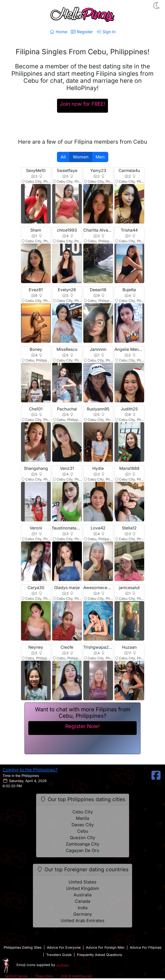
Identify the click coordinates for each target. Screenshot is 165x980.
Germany (83, 914)
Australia (82, 895)
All (63, 157)
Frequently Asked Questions (99, 955)
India (83, 908)
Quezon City (82, 838)
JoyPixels (63, 965)
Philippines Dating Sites (23, 947)
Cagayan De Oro (82, 850)
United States (82, 882)
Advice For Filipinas (146, 947)
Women (81, 157)
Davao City (83, 825)
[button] (157, 6)
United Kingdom (83, 888)
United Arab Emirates (82, 921)
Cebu (83, 831)
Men (100, 157)
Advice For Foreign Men (105, 947)
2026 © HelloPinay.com (76, 976)
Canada (82, 901)
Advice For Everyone (64, 947)
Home (58, 32)
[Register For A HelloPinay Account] (82, 106)
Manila (82, 818)
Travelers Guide (59, 955)
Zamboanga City (82, 844)
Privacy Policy (44, 976)
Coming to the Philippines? (30, 770)
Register (82, 32)
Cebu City (83, 812)
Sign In (106, 32)
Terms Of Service (16, 976)
